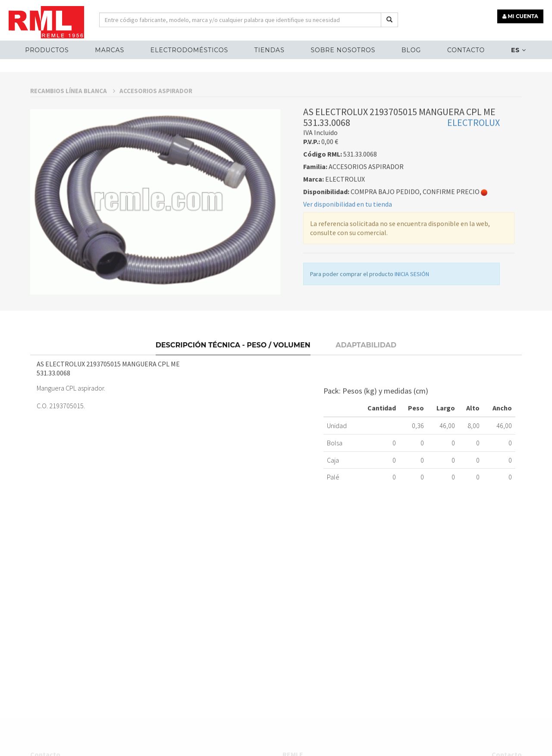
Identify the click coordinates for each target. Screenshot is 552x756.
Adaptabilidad (366, 390)
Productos (47, 50)
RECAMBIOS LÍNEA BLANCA (73, 139)
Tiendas (270, 50)
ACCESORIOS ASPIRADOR (156, 139)
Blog (411, 50)
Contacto (466, 50)
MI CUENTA (520, 16)
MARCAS (110, 50)
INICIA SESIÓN (412, 322)
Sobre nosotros (343, 50)
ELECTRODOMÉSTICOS (189, 50)
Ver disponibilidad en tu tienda (348, 252)
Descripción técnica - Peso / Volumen (233, 390)
